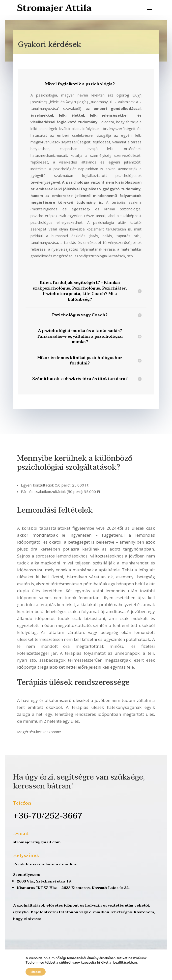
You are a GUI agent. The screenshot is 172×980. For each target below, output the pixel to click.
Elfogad (36, 972)
